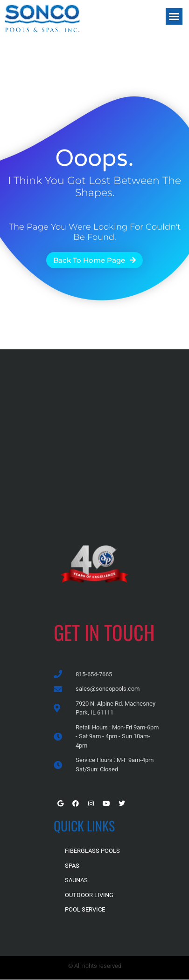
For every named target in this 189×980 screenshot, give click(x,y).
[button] (174, 16)
